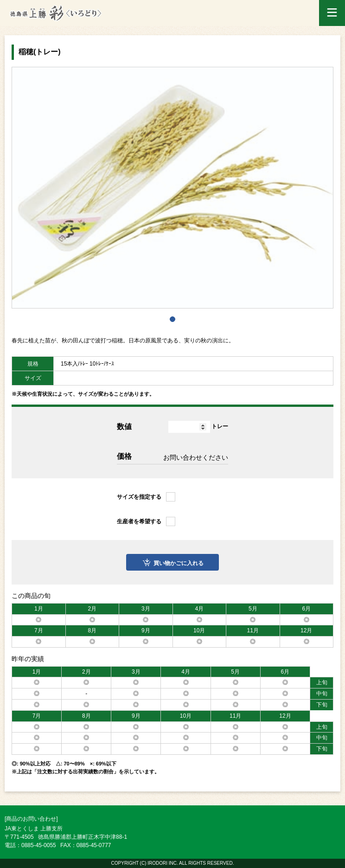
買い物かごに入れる (179, 563)
